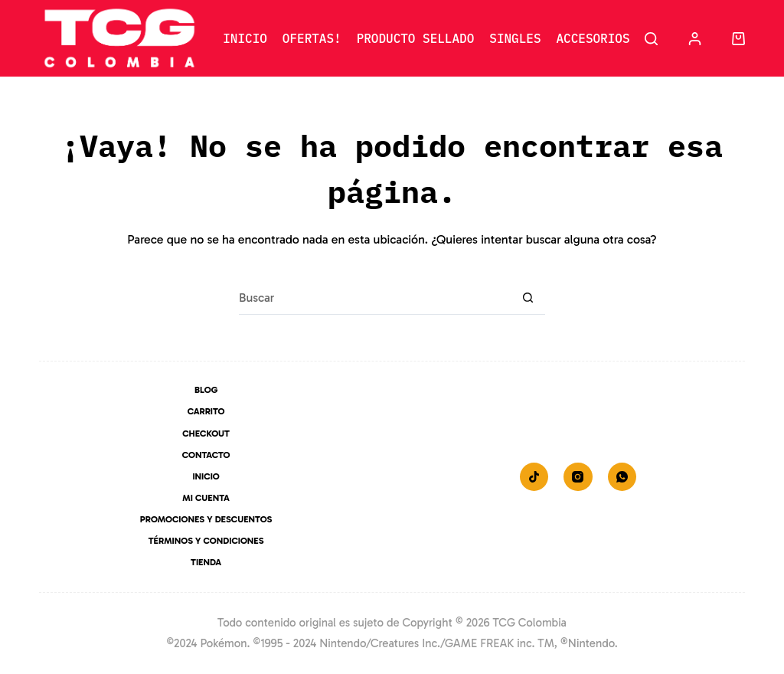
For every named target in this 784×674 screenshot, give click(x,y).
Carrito (206, 411)
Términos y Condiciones (206, 541)
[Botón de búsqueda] (528, 298)
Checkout (206, 434)
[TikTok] (534, 477)
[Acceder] (695, 39)
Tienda (206, 562)
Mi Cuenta (206, 498)
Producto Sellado (416, 38)
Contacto (206, 455)
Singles (515, 38)
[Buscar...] (375, 298)
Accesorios (593, 38)
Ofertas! (312, 38)
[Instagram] (578, 477)
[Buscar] (651, 39)
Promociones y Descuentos (206, 519)
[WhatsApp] (622, 477)
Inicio (245, 38)
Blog (206, 390)
